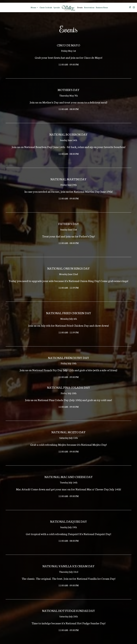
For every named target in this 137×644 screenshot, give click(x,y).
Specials (57, 7)
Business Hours (102, 7)
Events (80, 7)
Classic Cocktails (46, 7)
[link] (68, 7)
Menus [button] (34, 7)
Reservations (89, 7)
